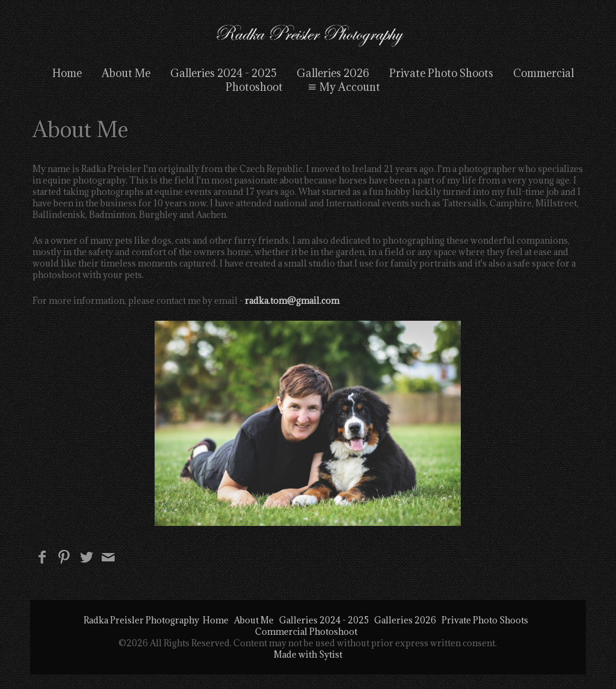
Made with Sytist (308, 654)
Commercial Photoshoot (306, 632)
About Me (126, 73)
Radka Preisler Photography (141, 620)
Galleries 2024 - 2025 (223, 73)
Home (67, 73)
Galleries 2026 (333, 73)
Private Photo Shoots (441, 73)
